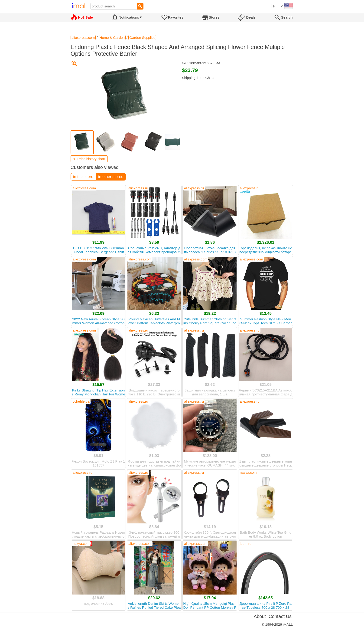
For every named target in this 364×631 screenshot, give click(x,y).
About (260, 616)
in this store (83, 177)
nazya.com (248, 472)
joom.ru (246, 544)
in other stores (111, 177)
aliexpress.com (84, 188)
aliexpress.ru (138, 188)
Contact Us (280, 616)
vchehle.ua (81, 401)
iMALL (288, 624)
